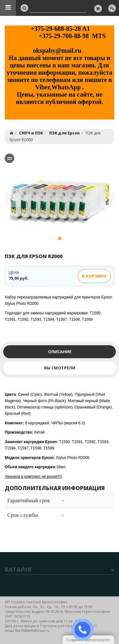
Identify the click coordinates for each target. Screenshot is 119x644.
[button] (12, 201)
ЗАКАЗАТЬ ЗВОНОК (85, 630)
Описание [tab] (60, 352)
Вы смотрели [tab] (60, 368)
